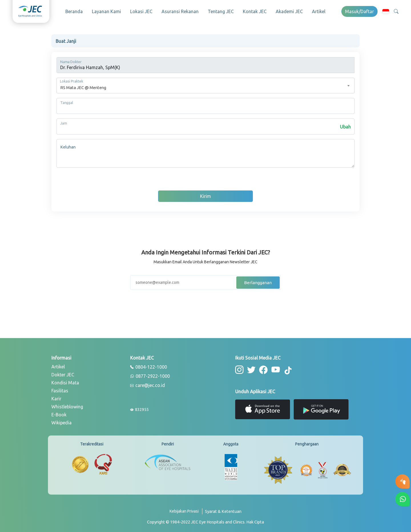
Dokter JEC (63, 373)
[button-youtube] (273, 368)
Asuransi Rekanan (180, 11)
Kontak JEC (255, 11)
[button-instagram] (239, 368)
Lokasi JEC (141, 11)
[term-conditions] (223, 512)
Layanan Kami (106, 11)
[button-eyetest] (402, 481)
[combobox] (205, 84)
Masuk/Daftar (359, 11)
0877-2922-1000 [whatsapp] (150, 375)
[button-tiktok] (285, 369)
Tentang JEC (221, 11)
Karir (56, 397)
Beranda (74, 11)
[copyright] (205, 520)
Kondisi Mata (65, 381)
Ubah (345, 125)
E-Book (59, 413)
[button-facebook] (262, 368)
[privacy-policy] (186, 512)
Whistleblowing (67, 405)
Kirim (205, 194)
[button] (386, 11)
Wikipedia (62, 421)
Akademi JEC (289, 11)
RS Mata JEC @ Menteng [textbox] (83, 86)
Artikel (319, 11)
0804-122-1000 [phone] (149, 366)
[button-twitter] (250, 368)
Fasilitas (60, 389)
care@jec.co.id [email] (148, 384)
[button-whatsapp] (402, 499)
